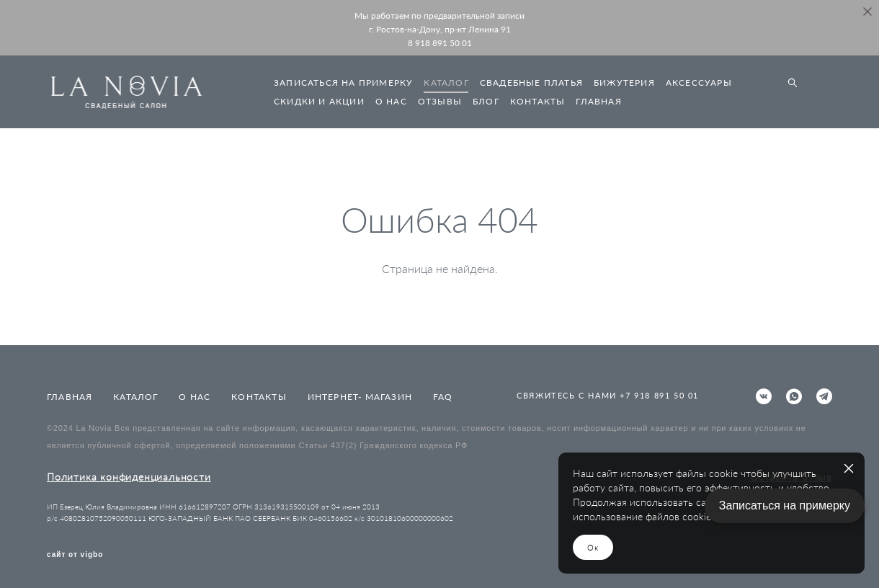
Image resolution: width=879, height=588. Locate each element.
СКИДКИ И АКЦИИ (319, 101)
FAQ (443, 397)
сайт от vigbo (75, 555)
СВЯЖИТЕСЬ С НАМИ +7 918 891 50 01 (608, 395)
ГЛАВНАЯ (598, 101)
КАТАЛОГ (446, 83)
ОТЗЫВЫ (440, 101)
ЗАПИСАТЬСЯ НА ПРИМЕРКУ (343, 83)
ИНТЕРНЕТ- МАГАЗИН (360, 397)
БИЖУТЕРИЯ (624, 83)
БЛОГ (486, 101)
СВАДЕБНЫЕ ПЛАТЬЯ (531, 83)
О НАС (391, 101)
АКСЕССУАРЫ (699, 83)
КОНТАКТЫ (538, 101)
